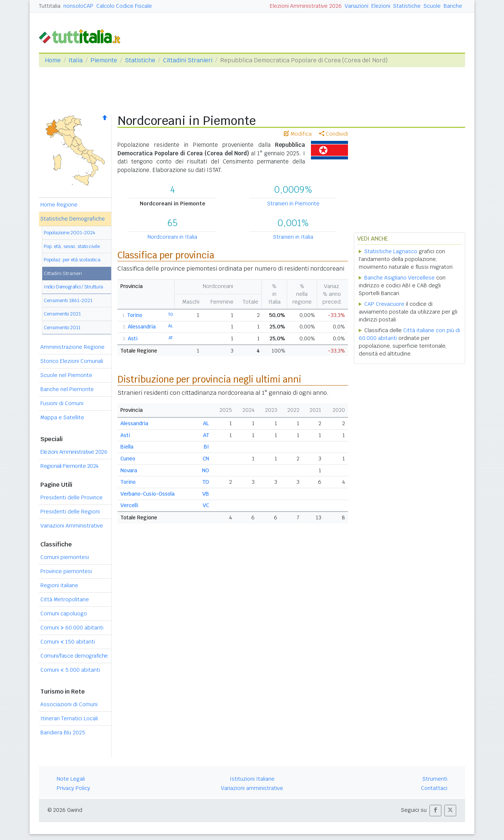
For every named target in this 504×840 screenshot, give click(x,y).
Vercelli (129, 505)
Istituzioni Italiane (252, 779)
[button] (435, 811)
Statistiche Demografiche (73, 219)
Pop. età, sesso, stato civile (72, 246)
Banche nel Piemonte (67, 389)
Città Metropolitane (65, 599)
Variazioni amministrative (252, 788)
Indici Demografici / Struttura (73, 287)
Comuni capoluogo (64, 614)
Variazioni (357, 6)
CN (206, 459)
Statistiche (407, 6)
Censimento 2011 (62, 328)
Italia (76, 60)
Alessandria (142, 327)
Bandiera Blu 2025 (63, 732)
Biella (127, 447)
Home (53, 60)
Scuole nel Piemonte (66, 375)
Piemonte (104, 60)
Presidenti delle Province (72, 497)
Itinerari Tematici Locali (69, 718)
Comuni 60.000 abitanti (72, 628)
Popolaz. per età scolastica (72, 260)
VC (206, 505)
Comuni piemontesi (65, 557)
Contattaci (434, 788)
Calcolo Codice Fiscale (124, 6)
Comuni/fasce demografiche (74, 656)
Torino (135, 315)
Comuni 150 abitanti (68, 642)
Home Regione (59, 205)
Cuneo (128, 459)
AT (171, 338)
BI (206, 447)
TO (170, 314)
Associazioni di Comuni (69, 704)
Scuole (432, 6)
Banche (453, 6)
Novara (129, 470)
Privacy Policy (73, 788)
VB (206, 494)
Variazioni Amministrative (72, 526)
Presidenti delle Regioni (70, 512)
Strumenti (435, 779)
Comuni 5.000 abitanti (70, 670)
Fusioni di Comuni (62, 403)
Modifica (298, 134)
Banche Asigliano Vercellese (399, 278)
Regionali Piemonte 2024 (69, 466)
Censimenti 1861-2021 (68, 300)
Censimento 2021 (62, 314)
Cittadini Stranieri (188, 60)
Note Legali (71, 779)
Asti (133, 338)
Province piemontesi (66, 571)
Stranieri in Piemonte (293, 204)
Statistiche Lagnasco (391, 251)
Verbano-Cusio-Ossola (147, 494)
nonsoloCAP (78, 6)
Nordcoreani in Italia (172, 237)
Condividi (334, 134)
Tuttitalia (50, 6)
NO (205, 470)
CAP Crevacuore (384, 304)
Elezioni (381, 6)
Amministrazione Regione (72, 347)
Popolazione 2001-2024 (69, 233)
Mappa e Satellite (62, 417)
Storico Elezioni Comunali (72, 361)
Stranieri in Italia (293, 237)
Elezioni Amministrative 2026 (306, 6)
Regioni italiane (59, 585)
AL (170, 326)
